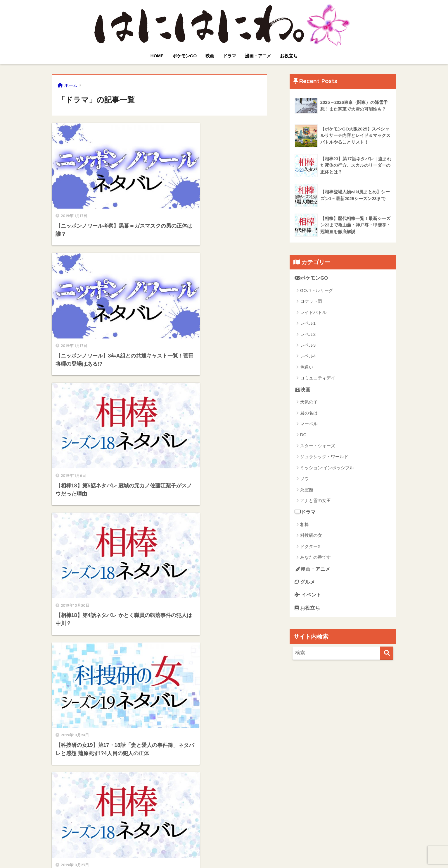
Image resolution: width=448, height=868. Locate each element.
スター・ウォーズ (318, 446)
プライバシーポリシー (195, 852)
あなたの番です (315, 557)
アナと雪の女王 (315, 501)
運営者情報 (264, 852)
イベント (308, 595)
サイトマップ (235, 852)
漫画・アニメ (258, 56)
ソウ (305, 479)
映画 (210, 56)
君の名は (309, 413)
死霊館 (307, 490)
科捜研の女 (311, 536)
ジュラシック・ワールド (324, 457)
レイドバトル (313, 312)
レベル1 (308, 323)
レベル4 (308, 356)
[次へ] (220, 801)
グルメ (305, 582)
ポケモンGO (185, 56)
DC (303, 435)
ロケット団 (311, 301)
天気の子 (309, 402)
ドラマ (230, 56)
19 (203, 801)
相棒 (305, 525)
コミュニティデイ (318, 378)
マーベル (309, 424)
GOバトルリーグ (317, 290)
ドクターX (310, 547)
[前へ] (112, 801)
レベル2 (308, 334)
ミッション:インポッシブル (327, 468)
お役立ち (289, 56)
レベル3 (308, 345)
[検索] (387, 654)
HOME (157, 56)
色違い (307, 367)
